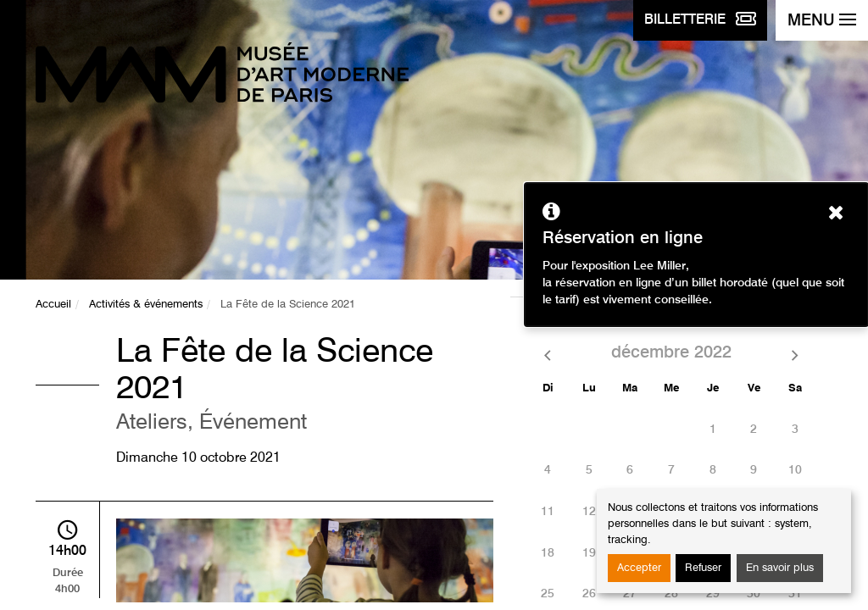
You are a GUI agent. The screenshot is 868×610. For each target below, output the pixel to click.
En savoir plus (780, 568)
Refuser (703, 568)
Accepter (639, 568)
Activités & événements (146, 305)
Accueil (53, 305)
